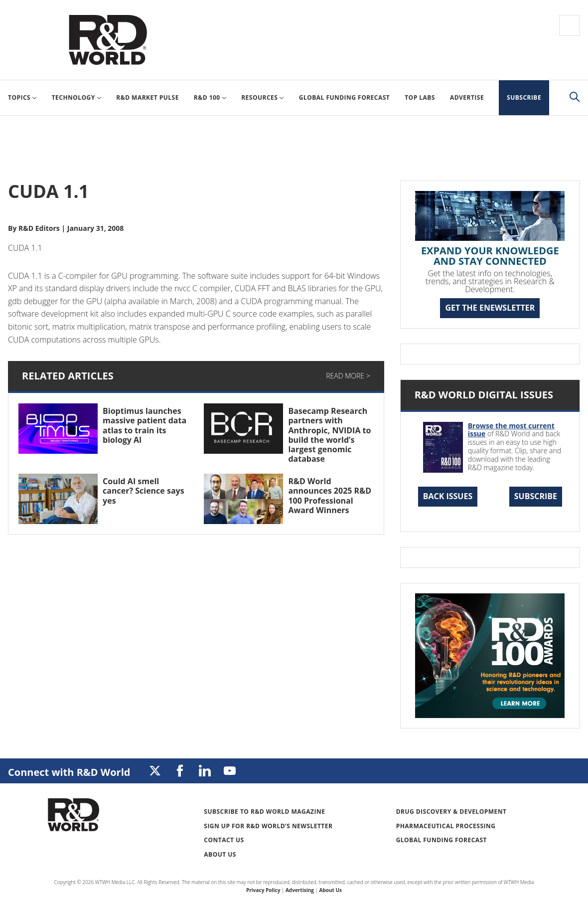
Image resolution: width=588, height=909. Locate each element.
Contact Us (224, 840)
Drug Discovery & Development (451, 812)
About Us (220, 854)
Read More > (348, 376)
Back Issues (448, 496)
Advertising (300, 890)
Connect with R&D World (69, 772)
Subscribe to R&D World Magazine (264, 812)
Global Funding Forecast (441, 840)
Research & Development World (108, 40)
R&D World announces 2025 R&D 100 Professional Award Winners (330, 496)
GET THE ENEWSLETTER (490, 308)
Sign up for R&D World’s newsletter (268, 826)
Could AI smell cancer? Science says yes (144, 491)
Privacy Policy (263, 890)
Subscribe (536, 496)
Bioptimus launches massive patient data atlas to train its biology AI (145, 425)
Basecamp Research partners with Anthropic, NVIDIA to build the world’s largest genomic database (329, 435)
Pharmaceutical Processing (446, 826)
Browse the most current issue (511, 430)
